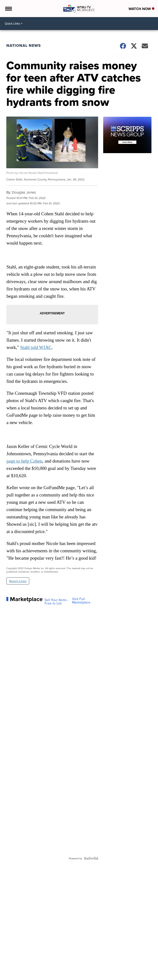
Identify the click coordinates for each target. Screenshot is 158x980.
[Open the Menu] (8, 9)
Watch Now (141, 9)
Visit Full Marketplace (81, 601)
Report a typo (18, 581)
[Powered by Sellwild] (91, 858)
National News (24, 45)
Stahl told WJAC (36, 347)
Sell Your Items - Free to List (57, 602)
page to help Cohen (24, 461)
